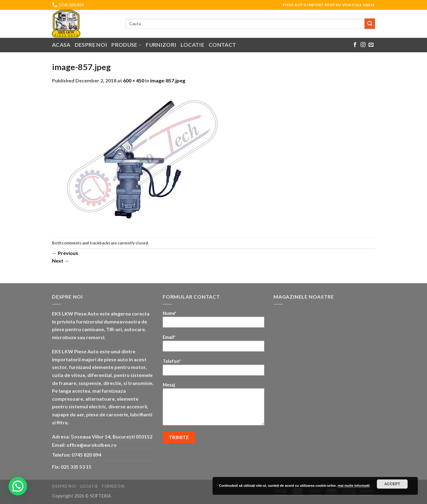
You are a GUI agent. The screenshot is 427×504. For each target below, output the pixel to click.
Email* (213, 345)
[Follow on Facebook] (355, 45)
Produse (126, 45)
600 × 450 (134, 80)
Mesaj (213, 406)
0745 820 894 (86, 455)
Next (61, 261)
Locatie (192, 45)
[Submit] (370, 24)
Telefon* (213, 369)
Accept (392, 484)
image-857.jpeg (168, 80)
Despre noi (91, 45)
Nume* (213, 321)
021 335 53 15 (76, 467)
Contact (222, 45)
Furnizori (161, 45)
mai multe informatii (354, 486)
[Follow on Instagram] (363, 45)
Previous (65, 253)
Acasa (61, 45)
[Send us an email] (371, 45)
